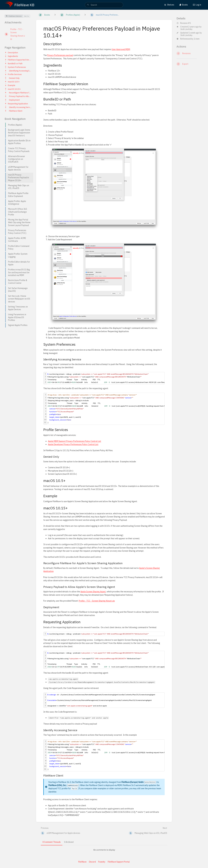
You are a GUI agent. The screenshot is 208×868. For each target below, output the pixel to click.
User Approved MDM (121, 49)
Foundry (102, 862)
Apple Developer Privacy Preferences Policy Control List (73, 444)
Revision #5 (184, 23)
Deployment (14, 100)
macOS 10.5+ (14, 82)
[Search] (88, 5)
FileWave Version (14, 16)
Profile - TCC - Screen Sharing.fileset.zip (97, 601)
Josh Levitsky (186, 29)
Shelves (169, 5)
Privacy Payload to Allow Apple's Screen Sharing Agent (20, 96)
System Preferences (17, 67)
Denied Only (14, 78)
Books (184, 5)
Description (13, 53)
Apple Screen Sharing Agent (93, 592)
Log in (197, 5)
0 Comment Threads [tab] (52, 842)
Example (11, 85)
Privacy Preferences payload (60, 55)
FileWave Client (16, 111)
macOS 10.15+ (14, 89)
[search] (104, 5)
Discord (92, 862)
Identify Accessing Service (20, 107)
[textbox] (112, 409)
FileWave (82, 862)
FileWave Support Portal (119, 862)
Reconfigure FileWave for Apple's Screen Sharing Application (20, 93)
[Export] (190, 64)
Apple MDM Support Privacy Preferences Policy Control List (75, 441)
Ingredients (13, 56)
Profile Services (15, 74)
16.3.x (27, 16)
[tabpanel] (104, 850)
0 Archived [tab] (69, 842)
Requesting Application (18, 104)
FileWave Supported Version (20, 60)
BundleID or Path (15, 64)
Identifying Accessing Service (20, 71)
